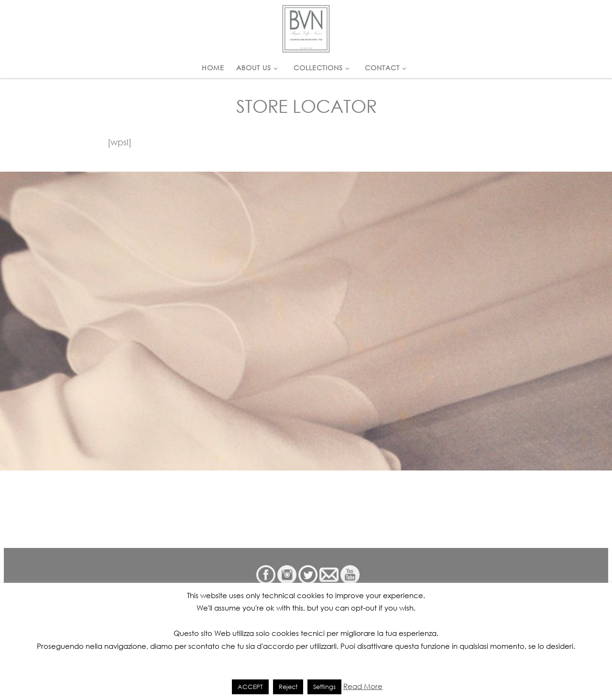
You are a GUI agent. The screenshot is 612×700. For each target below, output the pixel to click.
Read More (363, 686)
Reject (288, 687)
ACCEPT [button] (250, 687)
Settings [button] (324, 687)
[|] (306, 27)
